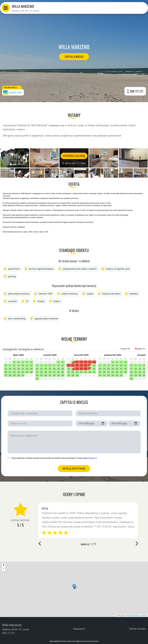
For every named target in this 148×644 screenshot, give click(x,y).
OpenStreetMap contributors (137, 616)
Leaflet (121, 616)
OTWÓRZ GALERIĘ (74, 156)
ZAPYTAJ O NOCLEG (74, 57)
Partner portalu (137, 629)
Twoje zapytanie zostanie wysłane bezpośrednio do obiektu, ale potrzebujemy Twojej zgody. (52, 458)
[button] (6, 8)
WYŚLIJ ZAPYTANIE (74, 469)
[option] (18, 366)
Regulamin (79, 629)
